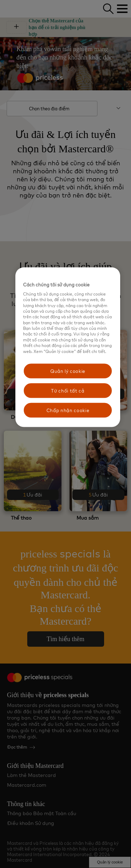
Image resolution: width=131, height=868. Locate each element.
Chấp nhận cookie (68, 410)
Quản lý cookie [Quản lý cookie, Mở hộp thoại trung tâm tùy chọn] (68, 371)
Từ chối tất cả (68, 391)
